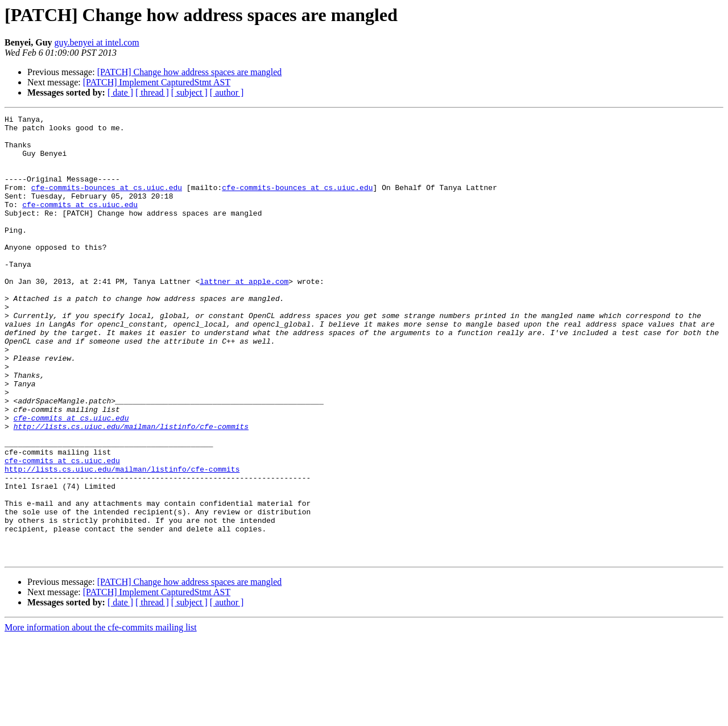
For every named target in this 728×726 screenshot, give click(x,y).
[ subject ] (189, 92)
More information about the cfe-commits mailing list (101, 716)
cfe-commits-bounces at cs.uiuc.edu (107, 203)
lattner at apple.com (244, 315)
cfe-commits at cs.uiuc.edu (80, 223)
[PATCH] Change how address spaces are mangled (190, 72)
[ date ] (120, 92)
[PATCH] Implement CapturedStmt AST (157, 82)
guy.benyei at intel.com (97, 42)
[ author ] (227, 92)
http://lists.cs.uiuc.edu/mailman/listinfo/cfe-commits (131, 489)
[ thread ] (152, 92)
